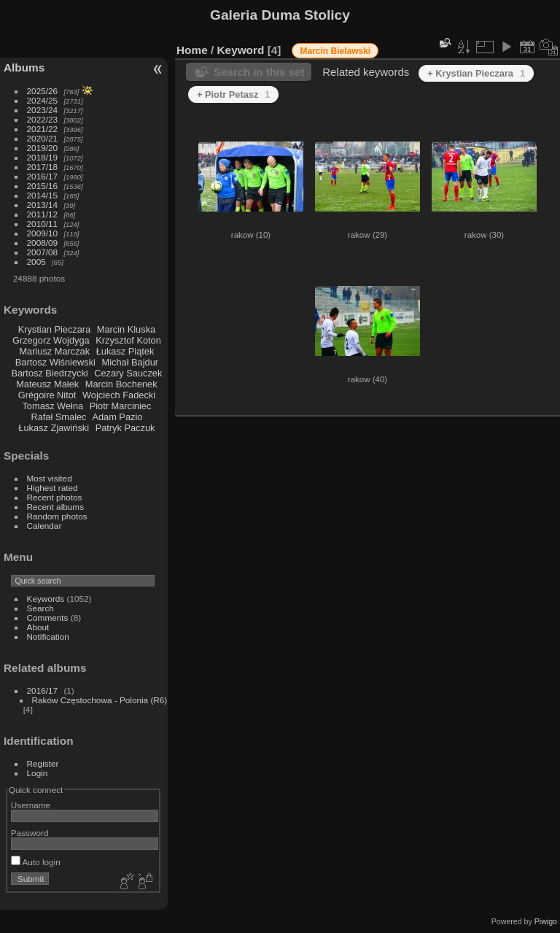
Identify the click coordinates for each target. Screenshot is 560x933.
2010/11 (43, 224)
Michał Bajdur (131, 362)
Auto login (36, 862)
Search (40, 608)
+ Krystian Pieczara (476, 73)
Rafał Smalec (58, 417)
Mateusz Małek (47, 384)
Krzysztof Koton (128, 340)
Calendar (44, 526)
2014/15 (43, 195)
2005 (36, 262)
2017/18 (43, 167)
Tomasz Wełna (52, 406)
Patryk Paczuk (125, 428)
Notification (48, 636)
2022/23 (43, 119)
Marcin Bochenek (121, 384)
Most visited (50, 478)
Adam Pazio (117, 417)
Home (192, 50)
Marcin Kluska (126, 329)
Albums (24, 67)
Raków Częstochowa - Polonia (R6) (100, 700)
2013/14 (43, 205)
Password (30, 833)
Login (38, 773)
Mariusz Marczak (54, 351)
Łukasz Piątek (125, 351)
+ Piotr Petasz (233, 94)
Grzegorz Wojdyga (51, 340)
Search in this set (259, 72)
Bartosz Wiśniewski (55, 362)
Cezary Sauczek (128, 373)
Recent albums (55, 507)
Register (43, 763)
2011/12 (43, 214)
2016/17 (43, 176)
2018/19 (43, 157)
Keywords (46, 599)
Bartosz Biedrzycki (49, 373)
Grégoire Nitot (47, 395)
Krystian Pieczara (55, 329)
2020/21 (43, 138)
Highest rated (52, 488)
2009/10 (43, 233)
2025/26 (43, 91)
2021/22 (43, 129)
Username (31, 805)
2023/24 (43, 110)
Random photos (57, 516)
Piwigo (546, 921)
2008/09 (43, 243)
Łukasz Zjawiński (54, 428)
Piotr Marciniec (121, 406)
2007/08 (43, 252)
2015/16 (43, 186)
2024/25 (43, 100)
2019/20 (43, 148)
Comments (48, 618)
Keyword (241, 50)
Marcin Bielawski (335, 51)
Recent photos (55, 497)
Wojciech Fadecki (119, 395)
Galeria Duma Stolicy (280, 15)
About (38, 627)
